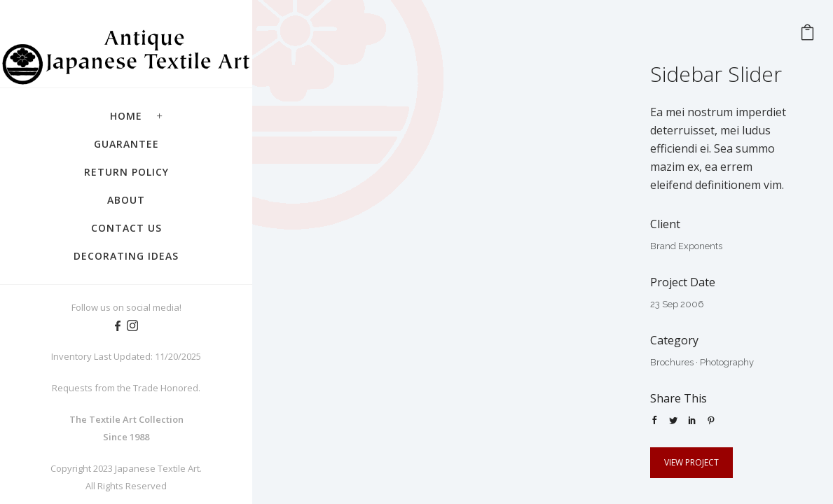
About (126, 200)
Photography (727, 362)
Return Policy (126, 172)
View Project (691, 462)
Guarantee (126, 144)
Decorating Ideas (126, 256)
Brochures (672, 362)
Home (126, 116)
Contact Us (126, 228)
